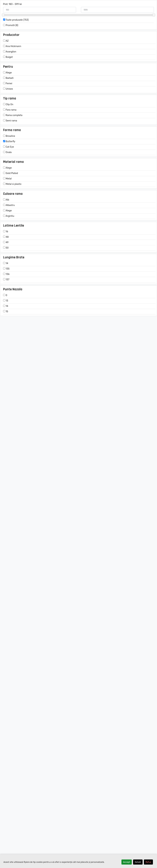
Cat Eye (9, 147)
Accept (127, 862)
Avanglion (10, 52)
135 (6, 269)
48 (6, 237)
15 (6, 312)
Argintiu (9, 216)
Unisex (8, 89)
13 (6, 301)
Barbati (8, 78)
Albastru (9, 205)
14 (6, 263)
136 (6, 274)
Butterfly (9, 141)
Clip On (8, 104)
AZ (6, 41)
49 (6, 242)
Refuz (148, 862)
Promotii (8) (11, 25)
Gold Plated (11, 173)
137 (6, 280)
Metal (7, 179)
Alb (6, 200)
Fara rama (10, 110)
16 (6, 232)
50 (6, 248)
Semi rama (10, 121)
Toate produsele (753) (16, 20)
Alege (7, 73)
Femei (8, 83)
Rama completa (13, 115)
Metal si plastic (12, 184)
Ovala (7, 152)
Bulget (8, 57)
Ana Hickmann (12, 46)
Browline (9, 136)
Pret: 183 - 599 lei (12, 4)
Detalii (138, 862)
